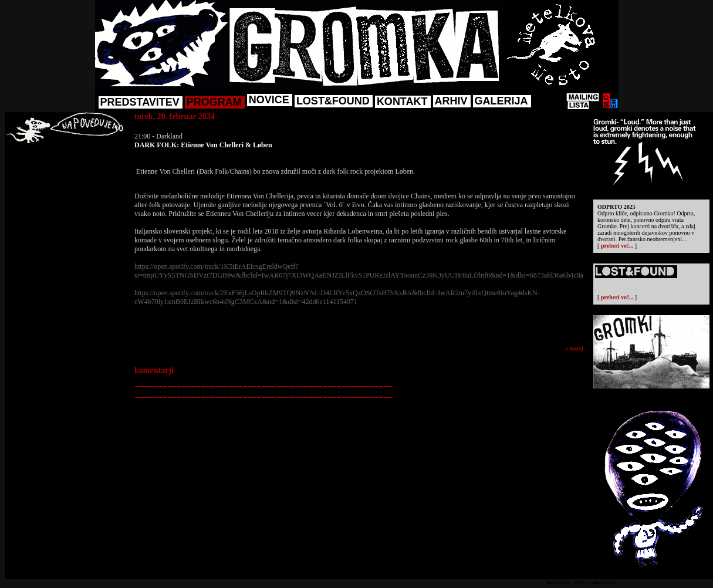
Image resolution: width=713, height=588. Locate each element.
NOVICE (269, 100)
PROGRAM (214, 102)
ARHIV (451, 101)
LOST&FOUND (333, 101)
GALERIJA (501, 101)
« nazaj (574, 348)
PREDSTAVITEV (140, 102)
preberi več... (617, 246)
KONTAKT (402, 102)
